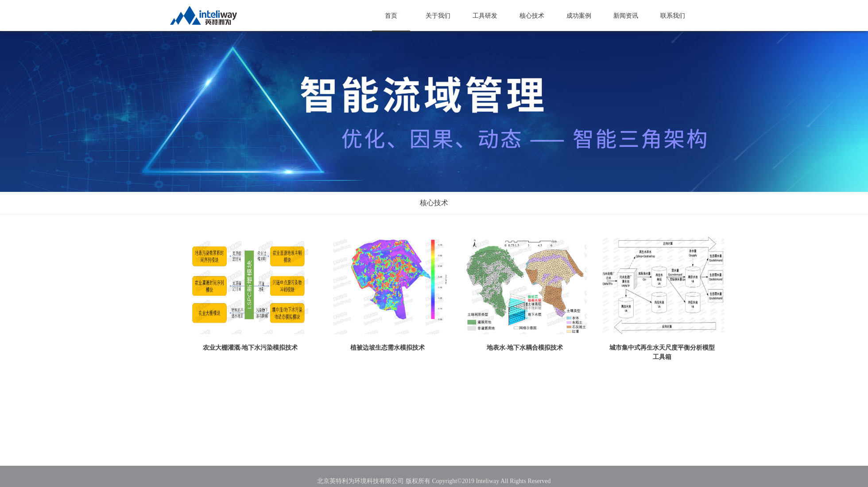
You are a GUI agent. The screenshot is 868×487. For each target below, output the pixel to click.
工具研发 (485, 16)
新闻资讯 (626, 16)
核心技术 (532, 16)
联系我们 (673, 16)
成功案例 (579, 16)
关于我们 (438, 16)
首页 (391, 16)
